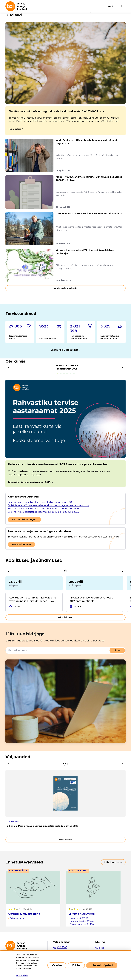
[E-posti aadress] (58, 650)
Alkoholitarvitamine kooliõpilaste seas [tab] (61, 373)
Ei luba (76, 968)
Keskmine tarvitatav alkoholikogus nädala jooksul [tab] (74, 373)
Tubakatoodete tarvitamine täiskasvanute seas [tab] (70, 373)
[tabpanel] (65, 433)
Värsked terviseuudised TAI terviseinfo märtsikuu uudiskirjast (85, 252)
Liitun (117, 650)
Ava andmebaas (21, 544)
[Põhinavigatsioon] (121, 6)
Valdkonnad (102, 953)
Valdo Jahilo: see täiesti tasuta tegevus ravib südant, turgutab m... (87, 142)
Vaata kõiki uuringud (24, 520)
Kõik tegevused (113, 862)
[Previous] (9, 367)
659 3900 (62, 947)
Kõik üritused (66, 617)
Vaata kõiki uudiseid (65, 288)
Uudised (100, 948)
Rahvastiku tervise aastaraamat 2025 (29, 482)
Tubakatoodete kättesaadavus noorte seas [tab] (67, 373)
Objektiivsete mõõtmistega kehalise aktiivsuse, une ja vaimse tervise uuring (48, 505)
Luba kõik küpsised (102, 968)
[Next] (122, 367)
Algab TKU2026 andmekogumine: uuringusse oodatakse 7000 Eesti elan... (89, 179)
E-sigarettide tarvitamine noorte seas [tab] (64, 373)
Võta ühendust (62, 942)
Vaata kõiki (66, 840)
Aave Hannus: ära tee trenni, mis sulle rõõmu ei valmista (89, 213)
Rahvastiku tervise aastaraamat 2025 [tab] (57, 373)
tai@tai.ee (62, 953)
